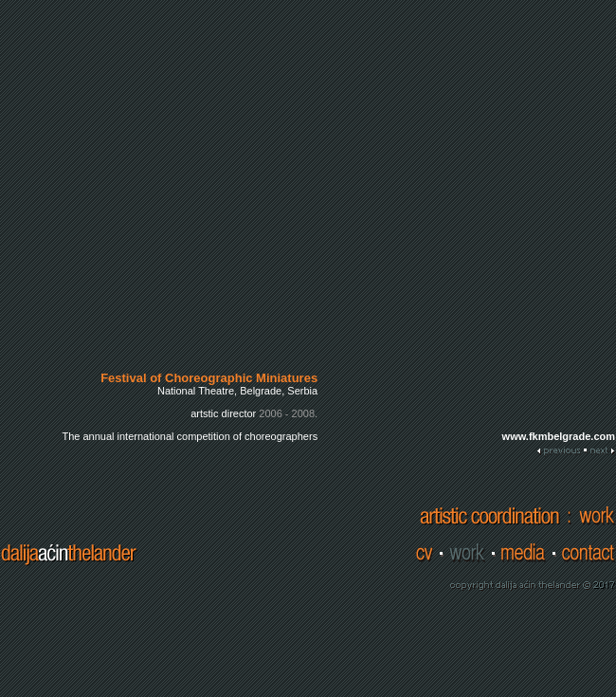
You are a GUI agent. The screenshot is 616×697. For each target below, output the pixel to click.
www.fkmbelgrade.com (559, 436)
